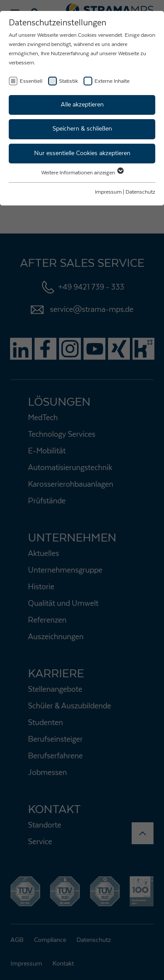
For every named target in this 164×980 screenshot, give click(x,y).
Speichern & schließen (82, 129)
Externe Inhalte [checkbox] (112, 81)
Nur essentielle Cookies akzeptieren (82, 153)
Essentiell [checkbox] (31, 81)
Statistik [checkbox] (68, 81)
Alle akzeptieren (82, 105)
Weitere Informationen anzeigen (82, 173)
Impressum (108, 192)
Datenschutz (140, 192)
